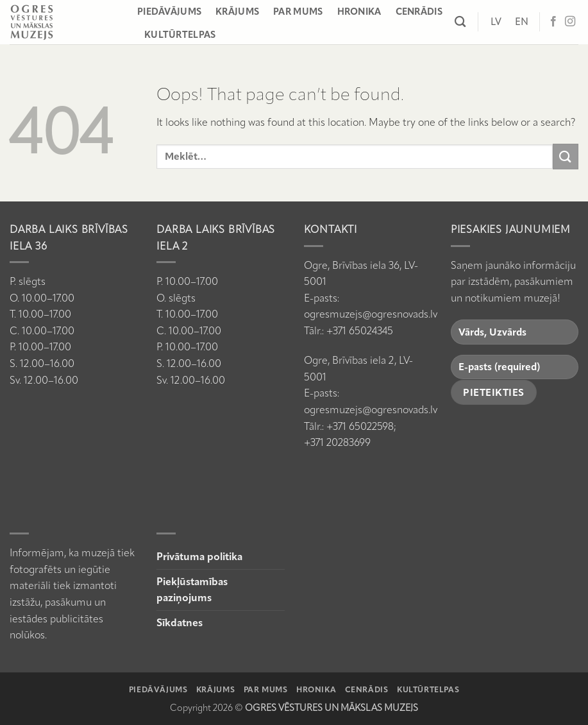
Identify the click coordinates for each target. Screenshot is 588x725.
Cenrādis (419, 12)
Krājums (237, 12)
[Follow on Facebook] (553, 22)
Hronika (359, 12)
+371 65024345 (360, 331)
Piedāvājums (169, 12)
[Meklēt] (460, 22)
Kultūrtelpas (180, 35)
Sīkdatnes (180, 623)
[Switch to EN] (521, 22)
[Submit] (566, 156)
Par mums (298, 12)
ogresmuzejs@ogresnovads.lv (371, 314)
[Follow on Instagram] (570, 22)
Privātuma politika (199, 557)
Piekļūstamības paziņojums (192, 590)
